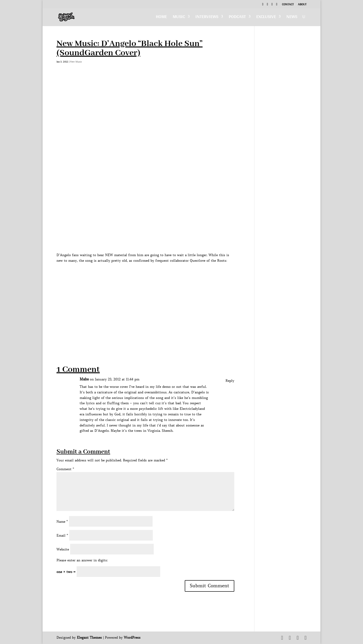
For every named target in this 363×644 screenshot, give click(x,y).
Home (161, 18)
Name (62, 522)
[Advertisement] (141, 335)
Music (179, 18)
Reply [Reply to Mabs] (230, 381)
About (302, 5)
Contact (288, 5)
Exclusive (266, 18)
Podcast (237, 18)
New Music (76, 62)
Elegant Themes (89, 638)
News (292, 18)
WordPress (132, 638)
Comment (65, 469)
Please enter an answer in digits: (82, 560)
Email (62, 535)
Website (63, 549)
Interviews (207, 18)
